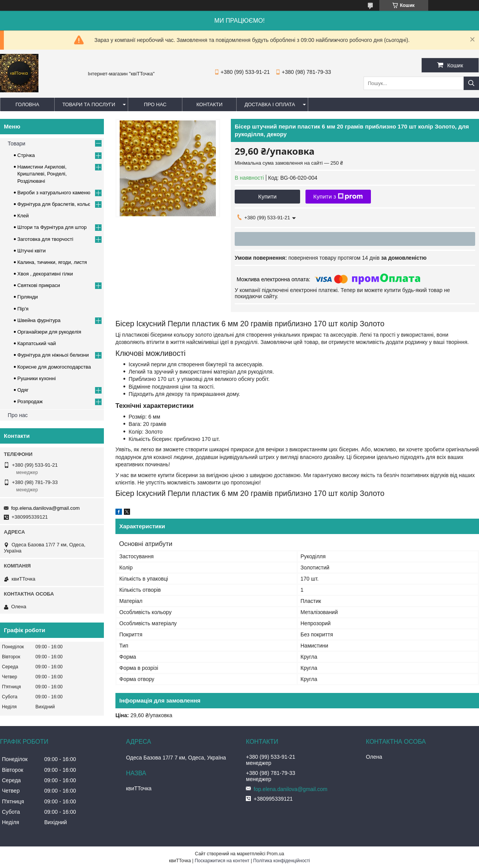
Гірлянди (28, 297)
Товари (17, 144)
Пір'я (23, 309)
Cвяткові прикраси (39, 285)
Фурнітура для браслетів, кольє (54, 204)
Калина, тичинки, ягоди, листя (52, 262)
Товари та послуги (89, 104)
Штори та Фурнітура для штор (52, 227)
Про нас (155, 104)
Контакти (209, 104)
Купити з (338, 197)
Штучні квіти (32, 251)
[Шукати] (471, 83)
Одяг (23, 390)
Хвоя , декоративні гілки (45, 274)
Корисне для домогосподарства (54, 367)
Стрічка (26, 155)
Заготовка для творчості (45, 239)
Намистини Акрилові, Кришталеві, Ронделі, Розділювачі (42, 174)
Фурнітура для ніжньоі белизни (53, 355)
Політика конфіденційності (282, 861)
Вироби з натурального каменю (54, 193)
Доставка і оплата (270, 104)
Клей (23, 216)
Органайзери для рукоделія (49, 332)
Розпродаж (30, 401)
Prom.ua (275, 854)
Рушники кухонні (37, 378)
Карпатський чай (37, 343)
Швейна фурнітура (39, 320)
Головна (27, 104)
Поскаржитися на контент (222, 861)
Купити (267, 196)
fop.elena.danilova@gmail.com (45, 508)
